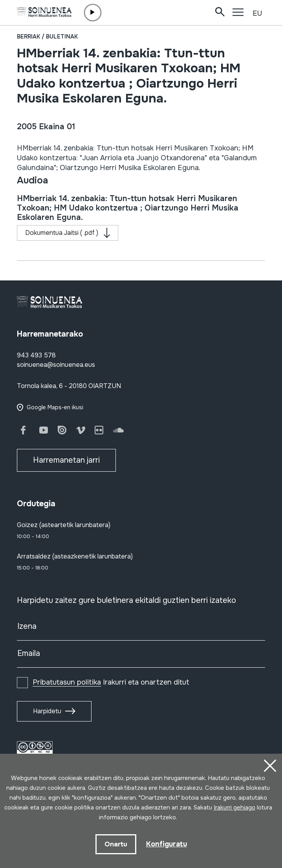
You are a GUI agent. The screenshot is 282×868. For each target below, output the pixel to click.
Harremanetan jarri (66, 460)
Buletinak (62, 37)
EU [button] (257, 13)
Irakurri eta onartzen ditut (111, 682)
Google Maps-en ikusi (55, 407)
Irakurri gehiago (234, 808)
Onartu (116, 844)
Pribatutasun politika (67, 682)
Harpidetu (47, 711)
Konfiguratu (167, 844)
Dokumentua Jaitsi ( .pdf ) (62, 233)
